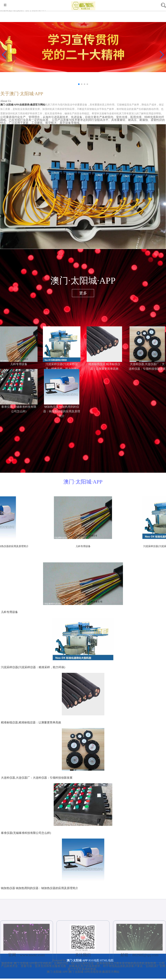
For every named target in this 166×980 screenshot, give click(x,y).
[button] (162, 55)
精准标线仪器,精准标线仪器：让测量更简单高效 (31, 722)
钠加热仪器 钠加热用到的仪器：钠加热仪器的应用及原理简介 (40, 888)
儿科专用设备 (19, 364)
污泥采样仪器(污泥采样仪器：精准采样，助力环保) (33, 667)
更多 (83, 293)
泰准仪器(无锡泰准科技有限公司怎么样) (26, 833)
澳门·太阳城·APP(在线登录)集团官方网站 (24, 107)
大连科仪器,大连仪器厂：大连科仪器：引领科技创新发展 (37, 778)
